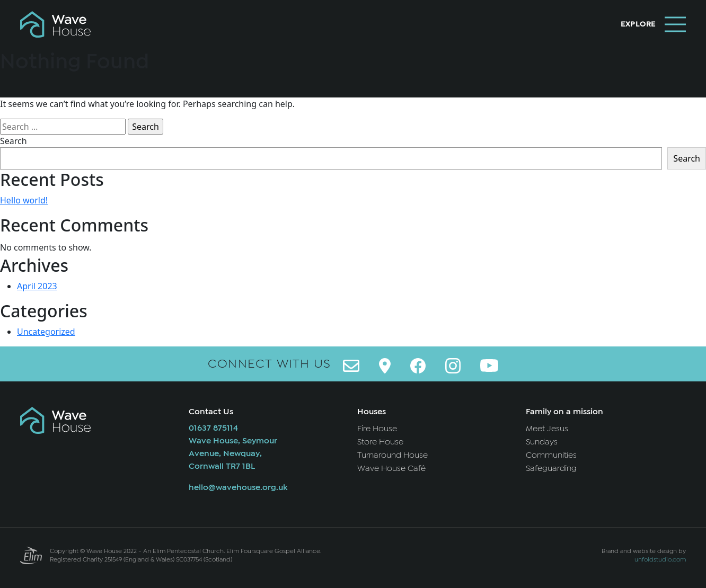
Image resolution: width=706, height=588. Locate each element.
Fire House (377, 429)
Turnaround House (392, 455)
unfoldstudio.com (660, 559)
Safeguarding (551, 468)
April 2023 (37, 286)
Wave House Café (391, 468)
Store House (380, 442)
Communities (551, 455)
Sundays (542, 442)
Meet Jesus (547, 429)
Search (14, 141)
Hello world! (24, 200)
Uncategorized (46, 332)
